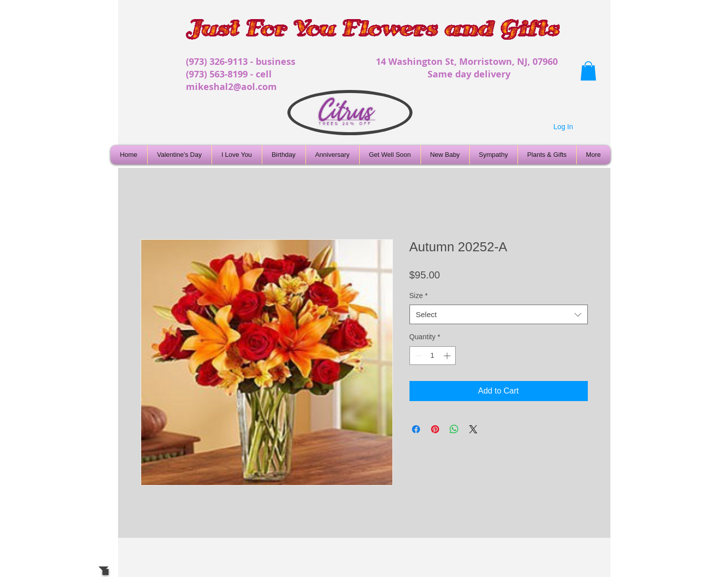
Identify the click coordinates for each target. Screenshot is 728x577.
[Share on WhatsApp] (454, 429)
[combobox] (499, 314)
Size (419, 296)
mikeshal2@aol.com (231, 87)
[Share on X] (473, 429)
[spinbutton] (433, 356)
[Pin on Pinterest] (435, 429)
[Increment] (448, 356)
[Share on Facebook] (416, 429)
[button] (588, 71)
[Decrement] (417, 356)
